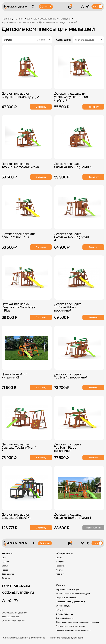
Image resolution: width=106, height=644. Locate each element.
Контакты (6, 578)
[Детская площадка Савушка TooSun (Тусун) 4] (79, 207)
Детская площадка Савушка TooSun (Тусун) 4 (72, 237)
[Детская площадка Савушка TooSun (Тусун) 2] (27, 67)
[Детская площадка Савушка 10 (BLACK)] (27, 488)
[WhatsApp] (82, 7)
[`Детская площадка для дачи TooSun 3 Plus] (27, 207)
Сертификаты (8, 574)
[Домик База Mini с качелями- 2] (27, 348)
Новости (5, 570)
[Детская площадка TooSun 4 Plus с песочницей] (79, 418)
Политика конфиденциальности (67, 638)
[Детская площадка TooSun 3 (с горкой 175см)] (27, 137)
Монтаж (59, 570)
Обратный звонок (77, 7)
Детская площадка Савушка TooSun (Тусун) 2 (20, 95)
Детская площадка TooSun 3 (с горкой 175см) (20, 165)
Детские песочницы (65, 614)
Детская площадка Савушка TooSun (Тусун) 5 (73, 165)
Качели (59, 610)
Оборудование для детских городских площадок (77, 622)
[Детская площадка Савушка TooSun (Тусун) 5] (79, 137)
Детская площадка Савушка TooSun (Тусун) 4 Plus (19, 307)
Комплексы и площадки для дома (71, 602)
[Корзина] (70, 6)
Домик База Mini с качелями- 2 (14, 376)
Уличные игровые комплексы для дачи (73, 594)
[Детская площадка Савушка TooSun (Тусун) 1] (79, 488)
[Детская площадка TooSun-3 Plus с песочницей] (79, 278)
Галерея (5, 562)
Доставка (60, 562)
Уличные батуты (63, 606)
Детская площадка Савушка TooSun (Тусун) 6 (19, 447)
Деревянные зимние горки (68, 590)
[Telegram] (88, 7)
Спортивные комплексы (67, 598)
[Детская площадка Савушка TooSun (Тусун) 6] (27, 418)
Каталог (46, 7)
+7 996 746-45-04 (16, 586)
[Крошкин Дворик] (15, 7)
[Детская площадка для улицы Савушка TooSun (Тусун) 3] (79, 67)
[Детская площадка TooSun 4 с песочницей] (79, 348)
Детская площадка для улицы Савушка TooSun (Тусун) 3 (71, 97)
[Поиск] (33, 7)
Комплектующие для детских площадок (73, 630)
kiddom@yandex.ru (18, 592)
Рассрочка (61, 566)
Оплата (59, 558)
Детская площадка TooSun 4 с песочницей (71, 376)
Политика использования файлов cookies (23, 638)
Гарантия (60, 574)
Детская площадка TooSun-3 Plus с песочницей (68, 307)
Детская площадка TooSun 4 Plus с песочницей (68, 447)
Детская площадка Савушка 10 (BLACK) (16, 516)
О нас (4, 558)
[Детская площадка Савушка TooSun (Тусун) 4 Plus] (27, 278)
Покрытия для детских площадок (71, 626)
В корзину (41, 107)
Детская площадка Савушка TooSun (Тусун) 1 (73, 516)
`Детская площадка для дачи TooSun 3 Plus (18, 235)
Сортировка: (64, 40)
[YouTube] (16, 601)
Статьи (5, 566)
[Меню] (97, 7)
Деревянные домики (65, 618)
